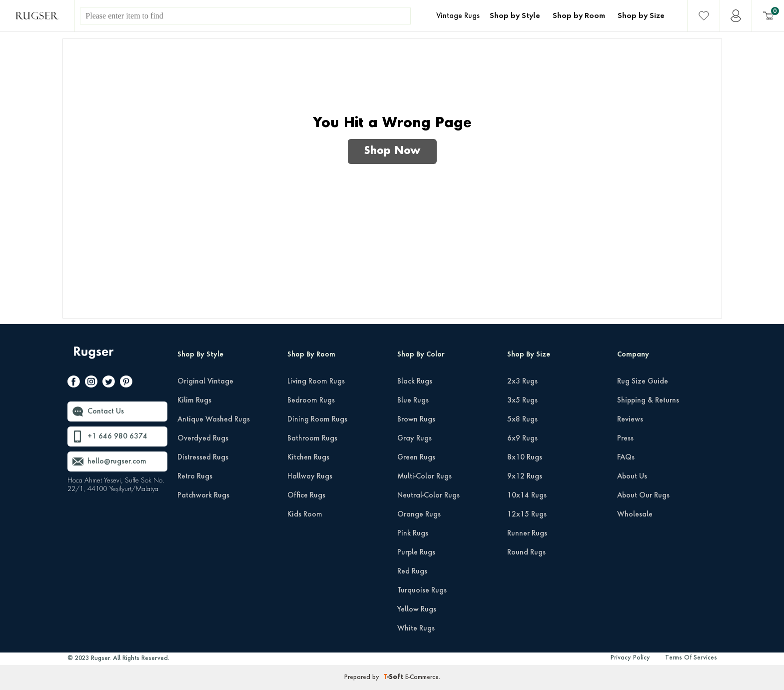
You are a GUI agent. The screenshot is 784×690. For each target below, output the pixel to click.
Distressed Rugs (203, 457)
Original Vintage (205, 381)
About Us (632, 476)
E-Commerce (422, 677)
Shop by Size (641, 16)
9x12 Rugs (525, 476)
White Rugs (416, 628)
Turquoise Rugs (422, 590)
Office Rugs (306, 495)
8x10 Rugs (525, 457)
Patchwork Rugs (203, 495)
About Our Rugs (643, 495)
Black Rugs (415, 381)
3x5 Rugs (522, 400)
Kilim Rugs (194, 400)
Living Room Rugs (316, 381)
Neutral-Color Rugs (428, 495)
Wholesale (635, 514)
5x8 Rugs (522, 419)
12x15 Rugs (527, 514)
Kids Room (305, 514)
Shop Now (392, 151)
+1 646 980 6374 (117, 436)
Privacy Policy (630, 658)
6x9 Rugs (522, 438)
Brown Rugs (416, 419)
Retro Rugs (195, 476)
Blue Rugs (413, 400)
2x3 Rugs (522, 381)
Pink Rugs (413, 533)
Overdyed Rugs (203, 438)
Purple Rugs (416, 552)
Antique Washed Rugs (214, 419)
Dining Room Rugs (317, 419)
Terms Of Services (691, 658)
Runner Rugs (527, 533)
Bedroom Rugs (311, 400)
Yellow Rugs (417, 609)
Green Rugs (416, 457)
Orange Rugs (419, 514)
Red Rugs (412, 571)
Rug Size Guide (643, 381)
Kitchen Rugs (308, 457)
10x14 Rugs (527, 495)
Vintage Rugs (458, 16)
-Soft (394, 677)
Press (625, 438)
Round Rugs (526, 552)
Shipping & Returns (648, 400)
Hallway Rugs (310, 476)
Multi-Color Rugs (424, 476)
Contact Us (106, 411)
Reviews (630, 419)
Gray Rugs (414, 438)
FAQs (626, 457)
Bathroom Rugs (312, 438)
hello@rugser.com (117, 461)
